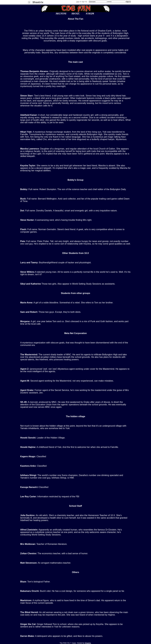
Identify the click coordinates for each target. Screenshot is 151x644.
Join (78, 2)
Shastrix (88, 643)
